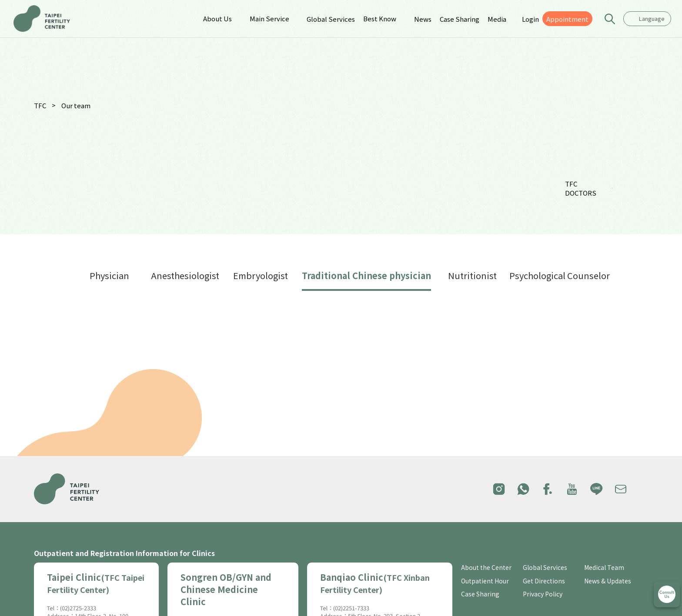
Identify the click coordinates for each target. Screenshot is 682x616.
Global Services (331, 19)
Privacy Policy (543, 594)
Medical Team (604, 568)
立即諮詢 (667, 594)
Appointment (567, 19)
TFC (40, 105)
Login (530, 19)
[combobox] (647, 19)
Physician (109, 275)
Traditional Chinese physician (366, 275)
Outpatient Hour (485, 581)
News (423, 19)
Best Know (380, 18)
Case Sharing (460, 19)
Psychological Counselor (560, 275)
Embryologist (261, 275)
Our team (76, 105)
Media (497, 19)
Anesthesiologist (185, 275)
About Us (217, 18)
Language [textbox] (652, 18)
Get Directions (544, 581)
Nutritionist (472, 275)
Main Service (269, 18)
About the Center (486, 568)
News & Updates (608, 581)
